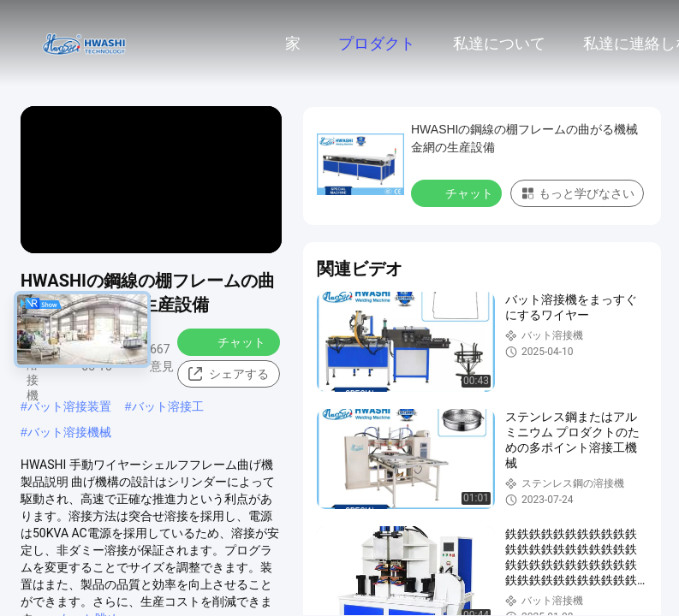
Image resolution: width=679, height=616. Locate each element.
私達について (499, 44)
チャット (230, 341)
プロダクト (377, 44)
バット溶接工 (168, 406)
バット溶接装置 (69, 406)
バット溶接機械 (69, 432)
